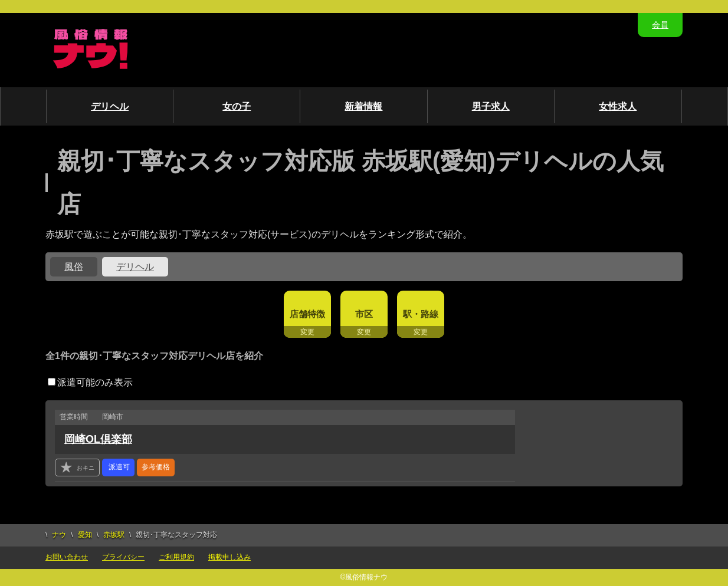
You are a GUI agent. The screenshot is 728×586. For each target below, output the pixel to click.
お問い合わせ (67, 557)
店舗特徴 (307, 314)
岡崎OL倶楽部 (98, 439)
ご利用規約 (176, 557)
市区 (364, 314)
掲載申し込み (229, 557)
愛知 (85, 535)
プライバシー (123, 557)
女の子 (237, 106)
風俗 (74, 267)
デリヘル (110, 106)
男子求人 (491, 106)
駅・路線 (421, 314)
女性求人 (618, 106)
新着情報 (363, 106)
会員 (660, 25)
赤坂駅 (114, 535)
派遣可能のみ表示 (90, 382)
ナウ (59, 535)
